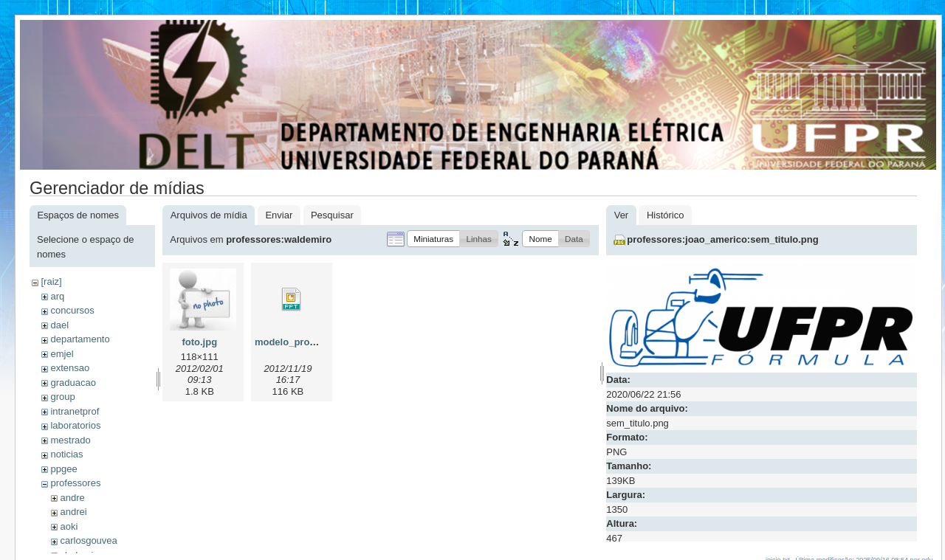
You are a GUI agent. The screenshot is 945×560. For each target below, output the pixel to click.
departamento (80, 339)
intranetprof (75, 411)
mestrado (70, 440)
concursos (72, 310)
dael (59, 325)
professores (75, 483)
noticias (66, 454)
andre (72, 498)
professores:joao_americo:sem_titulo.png (722, 239)
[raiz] (51, 281)
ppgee (63, 469)
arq (57, 296)
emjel (62, 354)
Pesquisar (332, 215)
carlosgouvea (88, 540)
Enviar (279, 215)
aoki (69, 526)
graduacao (73, 383)
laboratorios (75, 425)
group (62, 397)
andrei (73, 512)
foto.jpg (199, 342)
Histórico (666, 215)
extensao (70, 368)
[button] (433, 239)
